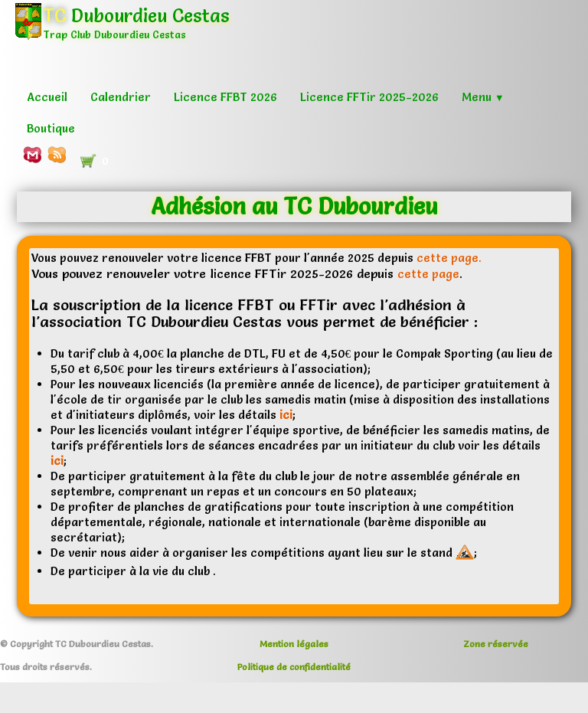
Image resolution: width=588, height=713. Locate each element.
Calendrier (121, 97)
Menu (483, 97)
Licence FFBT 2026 (225, 97)
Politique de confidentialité (294, 667)
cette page (428, 274)
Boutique (51, 128)
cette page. (449, 258)
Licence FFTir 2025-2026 (369, 97)
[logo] (128, 34)
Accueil (47, 97)
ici (286, 415)
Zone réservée (496, 644)
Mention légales (294, 644)
